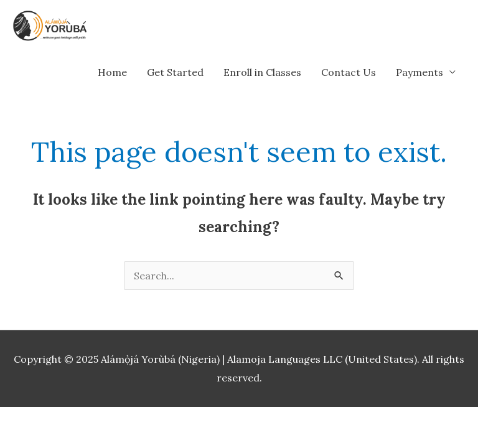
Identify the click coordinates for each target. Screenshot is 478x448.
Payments (419, 72)
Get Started (175, 72)
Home (112, 72)
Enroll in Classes (262, 72)
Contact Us (349, 72)
